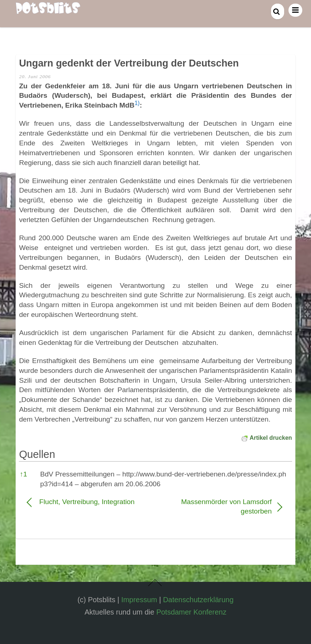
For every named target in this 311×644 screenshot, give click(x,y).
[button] (137, 105)
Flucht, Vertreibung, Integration (87, 502)
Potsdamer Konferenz (191, 612)
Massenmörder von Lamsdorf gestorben (217, 507)
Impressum (139, 600)
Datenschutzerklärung (198, 600)
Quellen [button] (37, 454)
